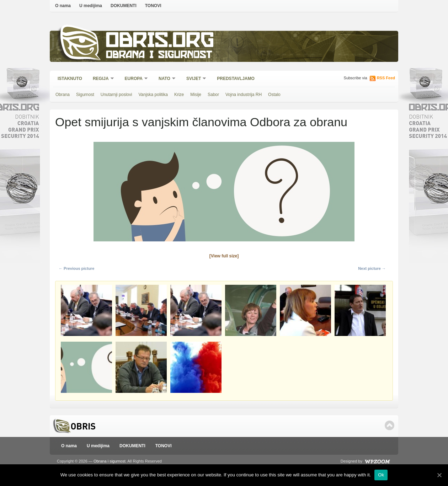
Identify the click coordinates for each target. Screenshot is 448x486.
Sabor (213, 95)
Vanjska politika (153, 95)
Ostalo (274, 95)
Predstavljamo (236, 79)
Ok (381, 475)
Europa (134, 79)
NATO (165, 79)
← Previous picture (76, 268)
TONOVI (153, 6)
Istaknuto (70, 79)
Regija (101, 79)
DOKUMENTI (124, 6)
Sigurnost (85, 95)
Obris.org (160, 42)
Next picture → (372, 268)
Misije (196, 95)
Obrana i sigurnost (159, 56)
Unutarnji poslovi (116, 95)
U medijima (91, 6)
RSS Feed (386, 78)
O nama (63, 6)
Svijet (194, 79)
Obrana (63, 95)
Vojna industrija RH (244, 95)
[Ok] (439, 475)
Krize (179, 95)
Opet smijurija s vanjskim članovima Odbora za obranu (201, 122)
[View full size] (224, 256)
